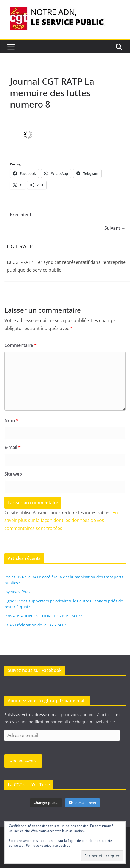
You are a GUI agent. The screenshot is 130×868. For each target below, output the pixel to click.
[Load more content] (46, 803)
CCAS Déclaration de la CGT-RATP (35, 625)
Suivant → (115, 228)
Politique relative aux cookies (48, 846)
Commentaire (21, 345)
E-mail (13, 447)
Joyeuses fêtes (17, 592)
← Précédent (18, 215)
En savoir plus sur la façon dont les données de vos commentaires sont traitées (61, 521)
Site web (13, 474)
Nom (11, 420)
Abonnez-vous (23, 761)
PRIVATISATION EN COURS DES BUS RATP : (43, 616)
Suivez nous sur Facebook (35, 670)
